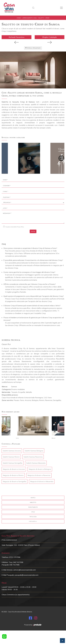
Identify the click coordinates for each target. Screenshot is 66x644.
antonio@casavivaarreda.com (25, 570)
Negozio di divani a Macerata (42, 481)
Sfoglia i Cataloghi (49, 37)
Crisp (47, 18)
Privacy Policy (20, 227)
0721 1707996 (15, 557)
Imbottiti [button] (33, 502)
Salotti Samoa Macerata (36, 463)
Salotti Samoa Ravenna (33, 457)
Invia (33, 231)
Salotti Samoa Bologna (34, 451)
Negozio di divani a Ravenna (39, 475)
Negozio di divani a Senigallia (15, 481)
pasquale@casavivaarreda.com (27, 575)
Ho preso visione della (15, 227)
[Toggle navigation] (61, 8)
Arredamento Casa (30, 18)
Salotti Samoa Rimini (11, 457)
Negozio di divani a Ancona (14, 469)
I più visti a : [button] (33, 521)
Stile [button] (33, 512)
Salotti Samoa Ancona (12, 451)
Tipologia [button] (33, 517)
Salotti (41, 18)
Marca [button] (33, 498)
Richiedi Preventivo (17, 37)
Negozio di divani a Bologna (40, 469)
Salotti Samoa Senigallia (13, 463)
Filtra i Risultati (33, 48)
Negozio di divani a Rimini (13, 475)
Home (19, 18)
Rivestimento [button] (33, 507)
